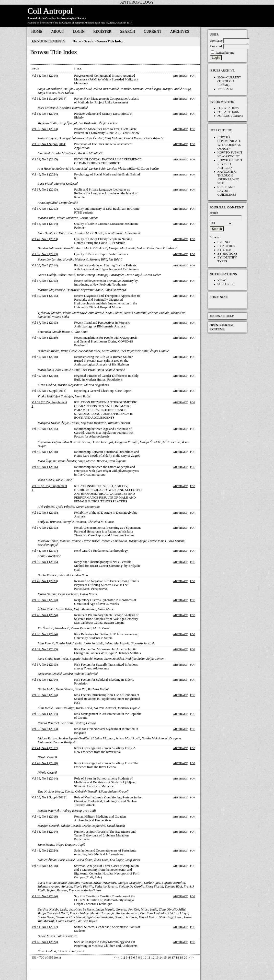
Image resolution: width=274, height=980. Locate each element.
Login (79, 31)
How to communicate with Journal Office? (229, 143)
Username (216, 41)
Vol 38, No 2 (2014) (45, 600)
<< (116, 958)
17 (173, 958)
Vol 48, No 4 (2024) (45, 615)
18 (177, 958)
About (58, 31)
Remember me (225, 53)
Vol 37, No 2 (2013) (45, 129)
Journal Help (222, 316)
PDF (192, 76)
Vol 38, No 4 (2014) (45, 76)
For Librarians (230, 116)
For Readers (228, 108)
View (222, 280)
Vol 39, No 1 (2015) (45, 296)
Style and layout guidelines (227, 191)
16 (169, 958)
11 (149, 958)
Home (37, 31)
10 (145, 958)
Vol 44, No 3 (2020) (45, 338)
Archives (180, 31)
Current (153, 31)
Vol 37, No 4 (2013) (45, 209)
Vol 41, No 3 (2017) (45, 551)
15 (165, 958)
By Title (224, 250)
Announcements (48, 41)
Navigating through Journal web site (229, 177)
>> (192, 958)
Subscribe (226, 284)
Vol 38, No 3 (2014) (45, 265)
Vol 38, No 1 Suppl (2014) (49, 99)
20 (185, 958)
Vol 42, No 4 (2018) (45, 357)
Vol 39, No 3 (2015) (45, 159)
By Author (226, 246)
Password (216, 46)
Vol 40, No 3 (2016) (45, 817)
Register (102, 31)
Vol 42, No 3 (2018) (45, 376)
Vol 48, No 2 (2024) (45, 851)
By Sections (228, 254)
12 (153, 958)
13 (157, 958)
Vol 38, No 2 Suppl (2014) (49, 391)
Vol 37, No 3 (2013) (45, 649)
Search (128, 31)
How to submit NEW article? (230, 154)
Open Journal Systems (222, 327)
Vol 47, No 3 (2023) (45, 239)
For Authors (228, 112)
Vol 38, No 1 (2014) (45, 224)
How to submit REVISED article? (230, 164)
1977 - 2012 (225, 89)
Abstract (180, 76)
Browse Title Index (110, 41)
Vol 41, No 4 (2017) (45, 748)
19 (181, 958)
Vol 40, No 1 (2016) (45, 467)
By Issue (224, 242)
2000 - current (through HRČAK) (229, 81)
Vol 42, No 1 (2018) (45, 763)
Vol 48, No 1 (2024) (45, 174)
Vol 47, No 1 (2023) (45, 581)
